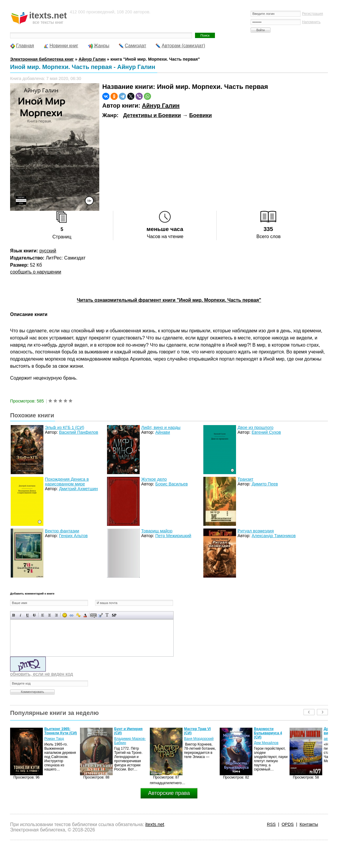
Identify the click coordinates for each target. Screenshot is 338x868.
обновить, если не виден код (41, 674)
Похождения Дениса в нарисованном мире (67, 482)
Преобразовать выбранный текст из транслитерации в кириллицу (107, 615)
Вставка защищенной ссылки (78, 615)
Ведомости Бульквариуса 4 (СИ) (268, 733)
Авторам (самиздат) (183, 46)
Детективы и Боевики (152, 115)
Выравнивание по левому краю (43, 615)
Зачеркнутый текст (34, 615)
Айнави (162, 432)
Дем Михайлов (266, 743)
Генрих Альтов (73, 536)
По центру (49, 615)
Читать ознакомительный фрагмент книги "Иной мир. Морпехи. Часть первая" (169, 300)
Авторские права (169, 793)
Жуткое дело (154, 479)
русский (48, 251)
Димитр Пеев (265, 484)
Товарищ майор (157, 531)
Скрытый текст (93, 615)
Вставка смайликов (65, 615)
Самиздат (136, 46)
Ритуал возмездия (256, 531)
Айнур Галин (161, 106)
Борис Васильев (171, 484)
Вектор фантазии (62, 531)
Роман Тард (54, 739)
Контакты (309, 824)
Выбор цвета (85, 615)
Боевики (201, 115)
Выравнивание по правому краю (56, 615)
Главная (25, 46)
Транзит (245, 479)
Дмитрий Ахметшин (78, 489)
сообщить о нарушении (36, 272)
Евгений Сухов (266, 432)
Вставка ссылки (71, 615)
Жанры (102, 46)
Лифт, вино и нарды (161, 427)
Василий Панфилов (78, 432)
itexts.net (155, 824)
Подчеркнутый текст (27, 615)
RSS (271, 824)
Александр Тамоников (273, 536)
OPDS (288, 824)
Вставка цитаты (100, 615)
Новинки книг (64, 46)
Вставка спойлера (114, 615)
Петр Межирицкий (173, 536)
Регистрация (313, 14)
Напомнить (311, 22)
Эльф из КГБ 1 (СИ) (65, 427)
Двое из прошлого (256, 427)
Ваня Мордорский (199, 739)
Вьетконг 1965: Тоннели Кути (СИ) (60, 731)
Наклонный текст (21, 615)
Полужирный (14, 615)
